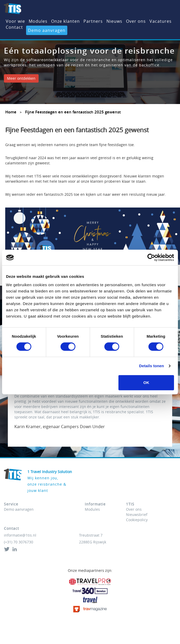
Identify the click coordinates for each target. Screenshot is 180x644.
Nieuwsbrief (137, 514)
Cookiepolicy (137, 520)
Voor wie (15, 21)
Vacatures (161, 21)
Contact (14, 27)
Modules (38, 21)
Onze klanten (65, 21)
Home (11, 112)
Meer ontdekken (21, 78)
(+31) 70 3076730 (19, 542)
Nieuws (114, 21)
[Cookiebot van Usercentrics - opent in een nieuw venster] (151, 257)
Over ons (136, 21)
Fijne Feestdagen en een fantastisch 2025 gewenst (73, 112)
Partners (93, 21)
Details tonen (151, 366)
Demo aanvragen (47, 30)
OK (146, 383)
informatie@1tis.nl (20, 535)
